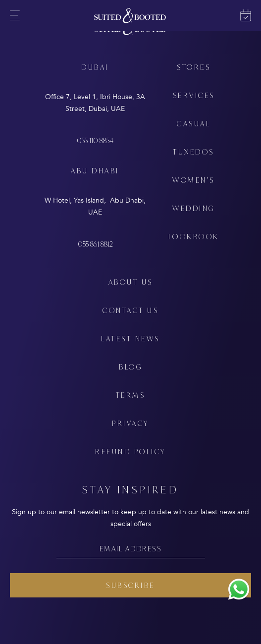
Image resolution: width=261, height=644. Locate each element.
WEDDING (194, 208)
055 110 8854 (95, 140)
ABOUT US (131, 282)
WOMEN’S (194, 180)
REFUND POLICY (130, 452)
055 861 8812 (95, 244)
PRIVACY (130, 423)
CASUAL (194, 124)
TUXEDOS (194, 152)
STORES (194, 67)
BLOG (130, 367)
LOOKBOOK (194, 237)
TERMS (131, 395)
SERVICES (194, 95)
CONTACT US (130, 310)
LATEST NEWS (130, 339)
